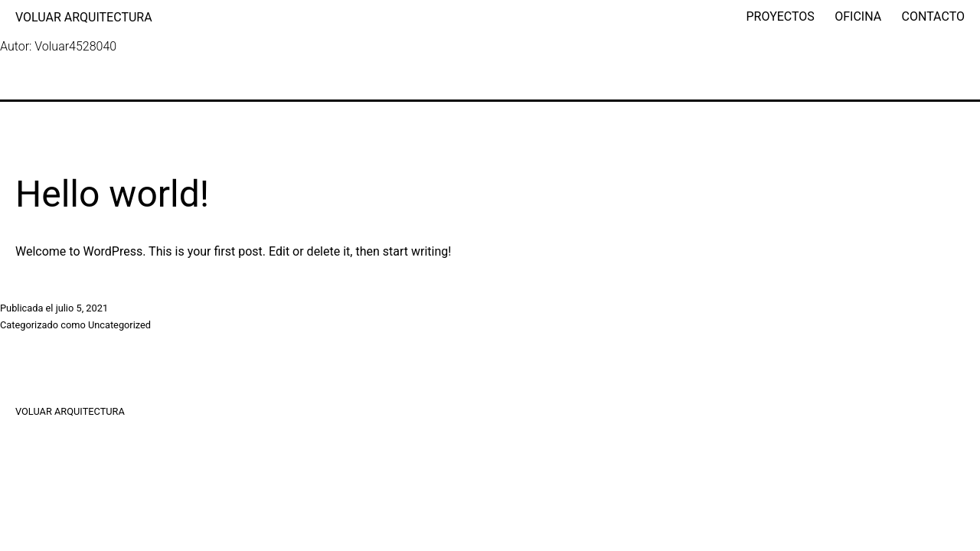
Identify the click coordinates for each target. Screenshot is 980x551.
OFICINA (858, 16)
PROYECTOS (781, 16)
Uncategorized (119, 325)
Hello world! (112, 194)
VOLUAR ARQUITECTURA (84, 17)
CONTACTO (933, 16)
